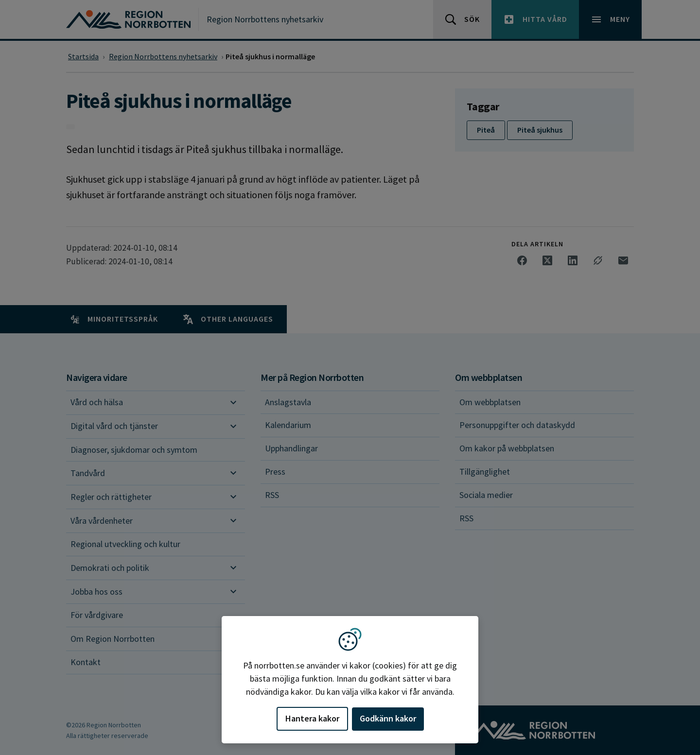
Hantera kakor (312, 718)
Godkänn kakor (388, 718)
